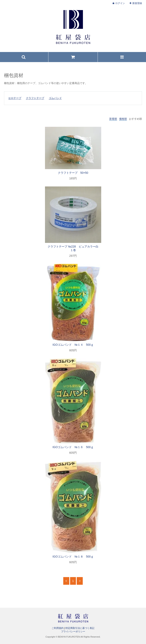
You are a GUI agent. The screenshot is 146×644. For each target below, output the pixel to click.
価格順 (123, 119)
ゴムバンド (55, 98)
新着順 (113, 119)
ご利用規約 (58, 628)
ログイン (120, 3)
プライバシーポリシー (73, 632)
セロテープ (15, 98)
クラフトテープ (35, 98)
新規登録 (137, 3)
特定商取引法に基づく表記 (80, 628)
